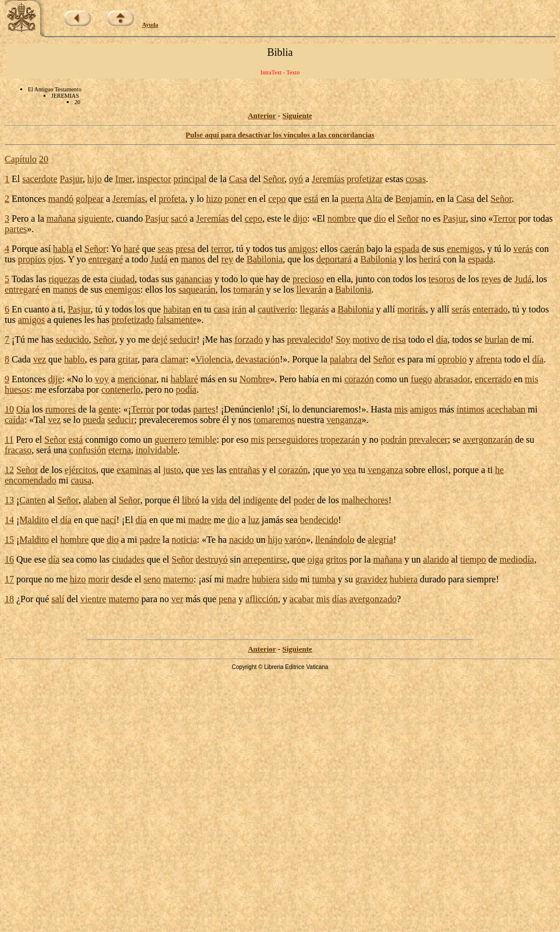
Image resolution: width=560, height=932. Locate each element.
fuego (421, 379)
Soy (343, 339)
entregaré (106, 259)
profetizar (365, 179)
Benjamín (413, 199)
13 (9, 500)
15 (9, 540)
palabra (343, 359)
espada (406, 249)
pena (227, 599)
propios (32, 259)
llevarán (312, 289)
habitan (177, 309)
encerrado (493, 379)
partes (16, 229)
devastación (258, 359)
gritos (336, 559)
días (340, 599)
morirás (411, 309)
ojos (56, 259)
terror (221, 249)
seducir (183, 339)
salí (58, 599)
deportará (334, 259)
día (442, 339)
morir (99, 579)
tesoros (442, 279)
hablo (74, 359)
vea (349, 470)
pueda (94, 420)
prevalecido (308, 339)
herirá (430, 259)
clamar (173, 359)
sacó (179, 218)
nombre (342, 218)
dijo (300, 218)
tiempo (473, 559)
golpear (90, 199)
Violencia (213, 359)
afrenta (489, 359)
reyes (491, 279)
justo (172, 470)
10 (9, 409)
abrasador (452, 379)
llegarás (315, 309)
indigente (261, 500)
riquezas (64, 279)
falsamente (176, 320)
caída (15, 420)
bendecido (319, 520)
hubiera (266, 579)
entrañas (245, 470)
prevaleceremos (168, 420)
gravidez (371, 579)
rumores (60, 409)
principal (190, 179)
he (499, 470)
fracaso (18, 450)
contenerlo (121, 389)
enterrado (490, 309)
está (311, 199)
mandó (61, 199)
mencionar (137, 379)
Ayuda (151, 25)
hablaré (185, 379)
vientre (93, 599)
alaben (95, 500)
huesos (17, 389)
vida (219, 500)
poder (304, 500)
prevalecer (428, 440)
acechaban (506, 409)
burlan (496, 339)
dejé (160, 339)
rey (227, 259)
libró (191, 500)
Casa (238, 179)
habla (63, 249)
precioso (308, 279)
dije (55, 379)
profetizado (133, 320)
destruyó (211, 559)
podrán (394, 440)
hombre (75, 540)
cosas (415, 179)
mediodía (517, 559)
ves (208, 470)
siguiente (95, 218)
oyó (296, 179)
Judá (159, 259)
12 (9, 470)
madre (199, 520)
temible (202, 440)
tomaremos (274, 420)
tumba (324, 579)
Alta (374, 199)
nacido (242, 540)
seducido (72, 339)
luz (254, 520)
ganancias (194, 279)
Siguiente (297, 115)
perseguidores (292, 440)
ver (177, 599)
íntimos (470, 409)
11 (9, 440)
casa (222, 309)
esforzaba (67, 389)
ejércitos (80, 470)
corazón (359, 379)
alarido (436, 559)
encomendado (31, 480)
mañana (61, 218)
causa (81, 480)
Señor (274, 179)
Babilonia (265, 259)
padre (150, 540)
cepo (277, 199)
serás (461, 309)
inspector (154, 179)
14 (9, 520)
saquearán (197, 289)
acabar (302, 599)
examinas (134, 470)
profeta (172, 199)
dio (380, 218)
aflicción (262, 599)
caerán (352, 249)
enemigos (465, 249)
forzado (249, 339)
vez (40, 359)
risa (399, 339)
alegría (381, 540)
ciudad (122, 279)
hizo (215, 199)
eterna (120, 450)
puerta (352, 199)
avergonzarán (488, 440)
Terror (505, 218)
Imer (124, 179)
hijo (94, 179)
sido (290, 579)
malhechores (365, 500)
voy (102, 379)
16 (9, 559)
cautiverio (276, 309)
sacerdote (40, 179)
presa (186, 249)
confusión (88, 450)
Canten (32, 500)
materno (178, 579)
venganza (344, 420)
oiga (316, 559)
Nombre (255, 379)
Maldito (34, 520)
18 (9, 599)
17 (9, 579)
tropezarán (340, 440)
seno (152, 579)
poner (235, 199)
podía (186, 389)
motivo (365, 339)
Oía (23, 409)
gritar (128, 359)
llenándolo (335, 540)
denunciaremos (330, 409)
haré (131, 249)
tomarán (248, 289)
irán (239, 309)
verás (523, 249)
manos (193, 259)
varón (295, 540)
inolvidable (156, 450)
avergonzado (373, 599)
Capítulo (21, 159)
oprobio (452, 359)
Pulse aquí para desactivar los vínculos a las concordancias (280, 135)
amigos (302, 249)
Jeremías (328, 179)
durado (433, 579)
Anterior (262, 115)
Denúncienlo (248, 409)
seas (165, 249)
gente (108, 409)
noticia (184, 540)
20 (44, 159)
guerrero (170, 440)
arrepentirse (265, 559)
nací (108, 520)
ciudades (128, 559)
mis (532, 379)
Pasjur (71, 179)
